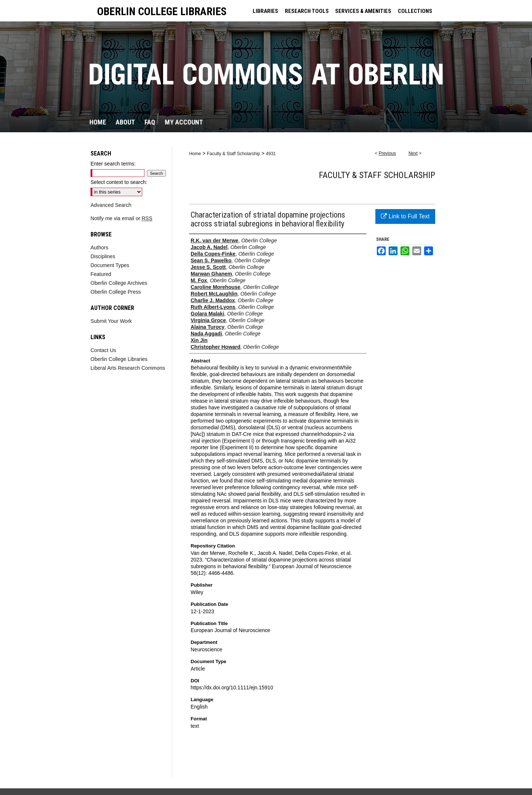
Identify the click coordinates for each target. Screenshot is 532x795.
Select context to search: (119, 182)
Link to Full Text (405, 216)
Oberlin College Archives (119, 283)
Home (195, 154)
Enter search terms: (113, 164)
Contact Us (103, 350)
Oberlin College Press (116, 292)
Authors (99, 248)
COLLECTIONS (415, 11)
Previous (387, 153)
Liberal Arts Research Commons (128, 368)
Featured (101, 274)
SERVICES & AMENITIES (363, 11)
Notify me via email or (121, 218)
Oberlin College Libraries (119, 359)
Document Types (110, 265)
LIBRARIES (265, 11)
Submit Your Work (111, 321)
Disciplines (103, 256)
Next (413, 153)
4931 (271, 154)
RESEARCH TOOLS (307, 11)
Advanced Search (111, 205)
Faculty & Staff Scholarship (233, 154)
